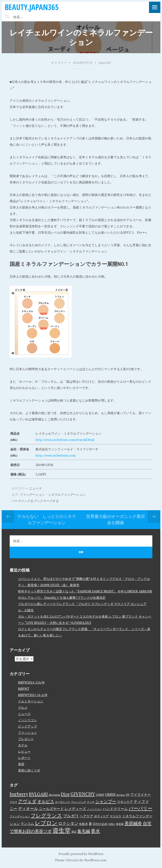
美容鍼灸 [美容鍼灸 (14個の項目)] (133, 823)
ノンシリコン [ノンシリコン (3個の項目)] (94, 809)
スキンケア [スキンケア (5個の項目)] (125, 802)
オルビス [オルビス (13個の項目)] (46, 801)
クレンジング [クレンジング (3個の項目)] (78, 802)
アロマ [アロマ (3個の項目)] (13, 802)
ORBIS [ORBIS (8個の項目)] (110, 794)
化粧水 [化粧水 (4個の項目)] (84, 824)
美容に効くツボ (29, 770)
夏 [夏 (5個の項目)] (90, 824)
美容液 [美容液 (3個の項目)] (120, 824)
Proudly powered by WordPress (81, 854)
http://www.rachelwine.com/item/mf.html (65, 440)
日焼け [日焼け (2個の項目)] (112, 824)
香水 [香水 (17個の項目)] (95, 831)
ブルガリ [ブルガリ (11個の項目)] (71, 816)
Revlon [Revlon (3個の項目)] (121, 795)
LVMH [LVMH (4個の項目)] (100, 795)
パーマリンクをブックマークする (35, 501)
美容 (21, 764)
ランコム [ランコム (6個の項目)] (27, 824)
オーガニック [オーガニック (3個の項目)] (63, 802)
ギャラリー (59, 63)
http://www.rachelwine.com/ (56, 455)
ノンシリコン (27, 720)
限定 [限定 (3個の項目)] (74, 832)
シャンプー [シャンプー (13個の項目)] (106, 801)
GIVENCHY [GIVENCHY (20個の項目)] (83, 794)
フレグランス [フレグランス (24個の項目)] (46, 815)
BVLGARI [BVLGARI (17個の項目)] (38, 794)
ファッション (27, 733)
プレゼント (26, 739)
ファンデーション (32, 495)
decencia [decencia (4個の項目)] (54, 795)
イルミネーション (31, 701)
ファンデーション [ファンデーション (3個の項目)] (20, 816)
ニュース (35, 488)
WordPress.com (95, 860)
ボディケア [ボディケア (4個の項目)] (101, 816)
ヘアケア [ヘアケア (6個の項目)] (86, 816)
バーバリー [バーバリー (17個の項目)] (140, 808)
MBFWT (24, 689)
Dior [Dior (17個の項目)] (65, 794)
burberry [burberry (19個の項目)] (19, 794)
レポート (24, 758)
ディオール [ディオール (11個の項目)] (28, 809)
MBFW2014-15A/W (31, 682)
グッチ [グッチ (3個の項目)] (91, 802)
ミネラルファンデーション (67, 495)
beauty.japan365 (32, 7)
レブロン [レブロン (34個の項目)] (46, 823)
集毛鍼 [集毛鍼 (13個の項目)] (84, 831)
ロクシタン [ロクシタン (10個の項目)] (68, 823)
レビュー (24, 751)
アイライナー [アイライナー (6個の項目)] (141, 795)
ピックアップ (27, 726)
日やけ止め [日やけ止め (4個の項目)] (100, 824)
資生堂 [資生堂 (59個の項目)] (62, 830)
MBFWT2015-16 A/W (33, 695)
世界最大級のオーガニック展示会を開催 (115, 520)
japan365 (105, 63)
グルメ (23, 707)
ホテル (23, 745)
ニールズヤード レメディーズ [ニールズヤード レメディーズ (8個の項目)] (62, 809)
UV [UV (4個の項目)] (128, 795)
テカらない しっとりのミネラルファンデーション (47, 520)
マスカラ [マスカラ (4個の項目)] (115, 816)
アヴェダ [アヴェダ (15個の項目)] (27, 801)
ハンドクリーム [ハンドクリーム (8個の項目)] (115, 809)
